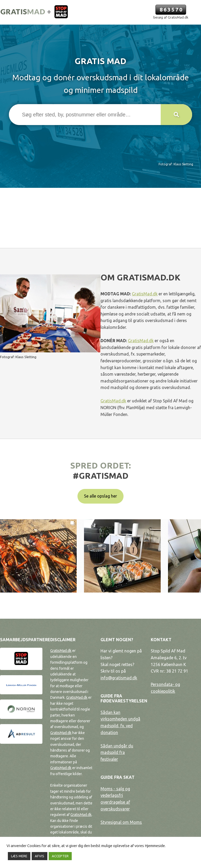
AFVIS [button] (40, 856)
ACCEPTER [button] (60, 856)
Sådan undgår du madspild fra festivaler (117, 753)
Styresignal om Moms (121, 822)
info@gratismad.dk (119, 678)
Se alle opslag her (100, 496)
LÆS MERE (19, 856)
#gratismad (101, 476)
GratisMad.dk (145, 294)
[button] (176, 115)
